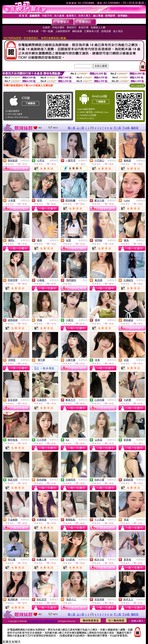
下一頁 (117, 128)
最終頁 (135, 128)
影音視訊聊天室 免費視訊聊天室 (42, 621)
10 (111, 128)
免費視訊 (25, 161)
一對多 (84, 280)
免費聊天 (83, 161)
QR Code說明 (137, 86)
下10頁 (126, 128)
